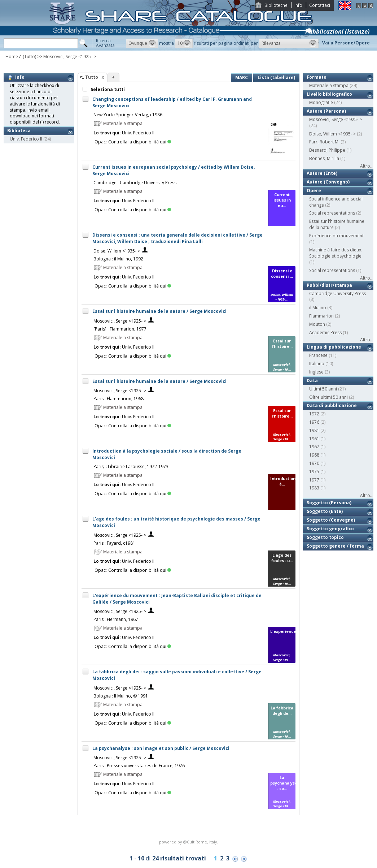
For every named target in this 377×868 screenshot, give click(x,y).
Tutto (92, 77)
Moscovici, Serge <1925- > (70, 57)
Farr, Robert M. (324, 142)
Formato (317, 77)
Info (298, 5)
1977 (314, 480)
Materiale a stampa (329, 85)
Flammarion (321, 316)
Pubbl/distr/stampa (329, 285)
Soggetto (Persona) (329, 503)
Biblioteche (276, 5)
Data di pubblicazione (332, 405)
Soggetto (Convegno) (331, 520)
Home (12, 57)
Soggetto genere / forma (335, 546)
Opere (314, 191)
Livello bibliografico (329, 94)
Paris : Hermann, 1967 (116, 619)
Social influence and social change (336, 202)
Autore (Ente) (322, 173)
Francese (318, 355)
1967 (314, 447)
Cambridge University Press (337, 293)
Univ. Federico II (26, 139)
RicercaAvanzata (105, 43)
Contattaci (320, 5)
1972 (314, 414)
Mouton (317, 324)
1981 (314, 430)
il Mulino (318, 308)
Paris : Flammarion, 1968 (119, 399)
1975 (314, 472)
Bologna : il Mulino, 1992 (118, 259)
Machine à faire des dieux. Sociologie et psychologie (336, 253)
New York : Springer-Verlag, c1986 (128, 115)
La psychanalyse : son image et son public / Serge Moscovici (161, 748)
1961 (314, 439)
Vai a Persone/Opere (346, 43)
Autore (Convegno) (328, 182)
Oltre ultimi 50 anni (328, 397)
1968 (314, 455)
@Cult (189, 842)
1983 (314, 488)
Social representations (332, 213)
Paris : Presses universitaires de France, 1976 (139, 766)
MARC (242, 77)
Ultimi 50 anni (323, 389)
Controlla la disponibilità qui (140, 142)
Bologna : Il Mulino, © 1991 (121, 696)
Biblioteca (19, 131)
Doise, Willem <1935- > (117, 251)
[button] (142, 43)
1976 (314, 422)
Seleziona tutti (107, 89)
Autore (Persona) (326, 111)
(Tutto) (29, 57)
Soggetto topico (325, 537)
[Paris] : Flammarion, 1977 (120, 329)
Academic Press (325, 332)
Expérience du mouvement (336, 236)
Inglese (316, 372)
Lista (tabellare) (276, 77)
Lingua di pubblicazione (334, 347)
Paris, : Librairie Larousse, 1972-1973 (131, 467)
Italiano (317, 364)
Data (312, 381)
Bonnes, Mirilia (324, 158)
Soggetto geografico (330, 529)
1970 (314, 463)
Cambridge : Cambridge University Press (135, 183)
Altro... (367, 166)
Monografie (321, 102)
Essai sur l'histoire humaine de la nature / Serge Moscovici (159, 311)
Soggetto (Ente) (325, 511)
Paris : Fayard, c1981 (114, 543)
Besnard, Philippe (327, 150)
